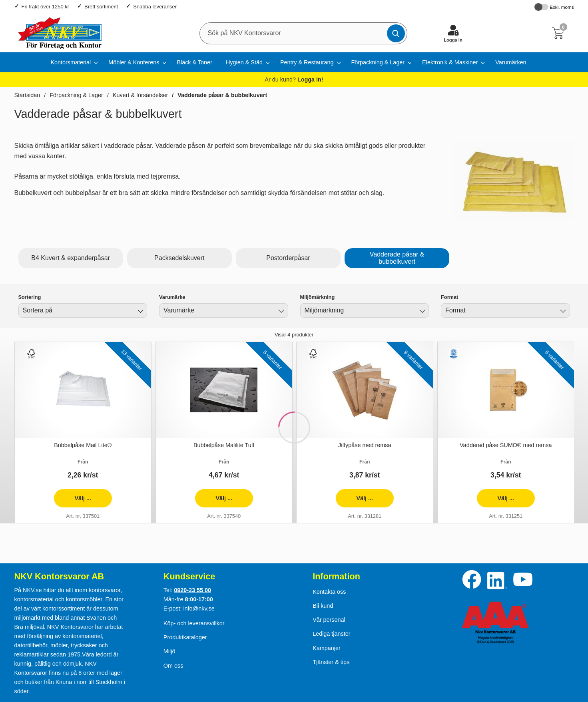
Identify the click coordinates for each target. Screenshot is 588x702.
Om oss (173, 666)
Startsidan (27, 95)
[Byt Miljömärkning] (421, 312)
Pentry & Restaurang (307, 62)
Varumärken (511, 62)
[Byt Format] (562, 312)
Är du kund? (294, 80)
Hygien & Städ (244, 62)
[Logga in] (453, 33)
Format (449, 297)
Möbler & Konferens (134, 62)
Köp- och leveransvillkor (194, 623)
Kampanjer (327, 648)
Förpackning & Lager (378, 62)
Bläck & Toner (194, 62)
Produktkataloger (185, 637)
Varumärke (172, 297)
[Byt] (140, 312)
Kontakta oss (329, 592)
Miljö (169, 651)
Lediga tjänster (331, 634)
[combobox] (83, 310)
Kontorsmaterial (71, 62)
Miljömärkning (318, 297)
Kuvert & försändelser (140, 95)
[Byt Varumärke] (281, 312)
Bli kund (323, 606)
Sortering (30, 297)
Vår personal (329, 620)
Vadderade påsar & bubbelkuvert (222, 95)
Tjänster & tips (331, 662)
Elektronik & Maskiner (450, 62)
